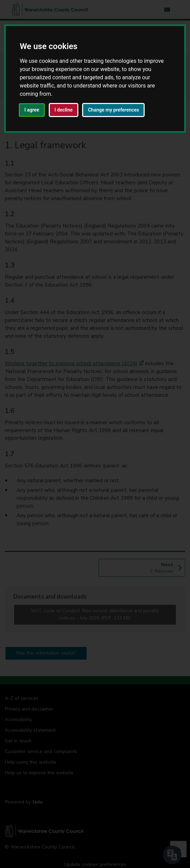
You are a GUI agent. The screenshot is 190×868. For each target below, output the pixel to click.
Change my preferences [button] (114, 110)
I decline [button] (64, 110)
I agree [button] (32, 110)
